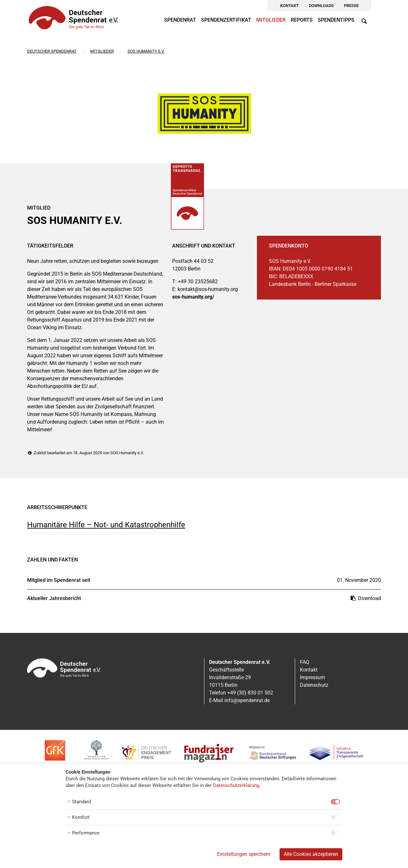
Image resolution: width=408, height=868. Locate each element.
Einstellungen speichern (244, 854)
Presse (351, 6)
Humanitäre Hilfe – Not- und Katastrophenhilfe (106, 525)
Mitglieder (271, 20)
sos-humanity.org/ (193, 297)
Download (365, 598)
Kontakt (289, 6)
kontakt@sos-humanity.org (208, 289)
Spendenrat (180, 20)
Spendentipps (336, 20)
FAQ (305, 662)
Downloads (321, 6)
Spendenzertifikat (226, 20)
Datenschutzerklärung (236, 785)
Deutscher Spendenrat (52, 51)
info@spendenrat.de (247, 700)
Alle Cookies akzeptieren (311, 854)
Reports (302, 20)
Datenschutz (314, 685)
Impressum (313, 677)
